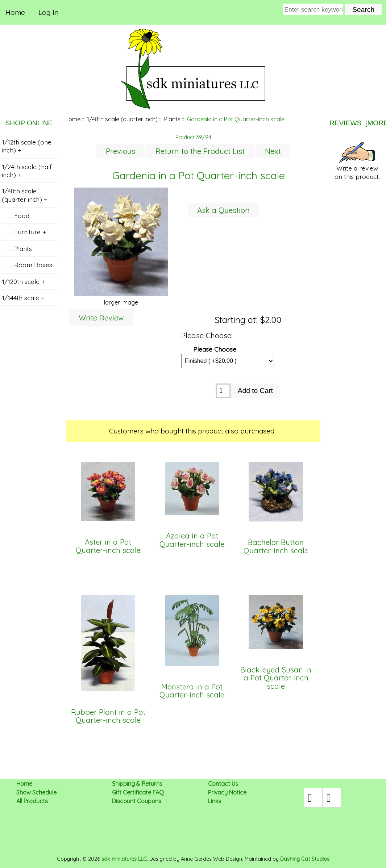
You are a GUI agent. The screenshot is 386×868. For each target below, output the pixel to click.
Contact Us (223, 784)
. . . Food (16, 215)
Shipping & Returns (137, 784)
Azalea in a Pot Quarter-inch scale (192, 540)
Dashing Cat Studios (305, 859)
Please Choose (215, 349)
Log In (48, 12)
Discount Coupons (137, 801)
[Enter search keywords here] (313, 9)
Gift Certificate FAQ (138, 792)
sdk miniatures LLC (124, 859)
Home (15, 12)
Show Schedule (36, 792)
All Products (32, 801)
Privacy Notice (227, 792)
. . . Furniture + (24, 232)
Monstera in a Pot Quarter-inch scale (192, 691)
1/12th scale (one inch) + (27, 146)
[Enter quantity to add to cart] (223, 391)
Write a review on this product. (357, 161)
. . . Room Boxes (27, 265)
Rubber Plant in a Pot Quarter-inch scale (108, 716)
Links (215, 801)
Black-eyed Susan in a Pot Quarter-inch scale (276, 678)
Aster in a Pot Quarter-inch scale (108, 546)
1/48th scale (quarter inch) (122, 119)
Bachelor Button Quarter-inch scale (276, 547)
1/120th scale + (23, 281)
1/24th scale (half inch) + (27, 171)
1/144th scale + (23, 298)
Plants (172, 119)
